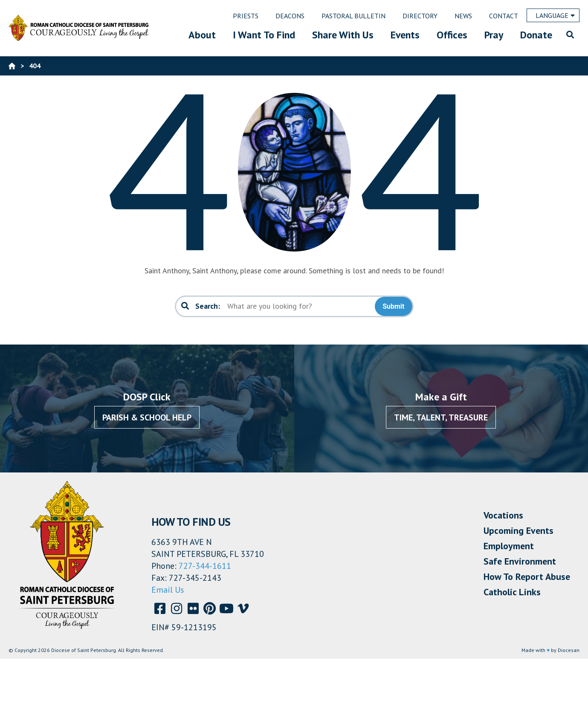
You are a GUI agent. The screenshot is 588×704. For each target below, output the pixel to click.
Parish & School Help (147, 417)
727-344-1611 (205, 566)
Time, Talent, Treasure (441, 417)
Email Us (168, 590)
